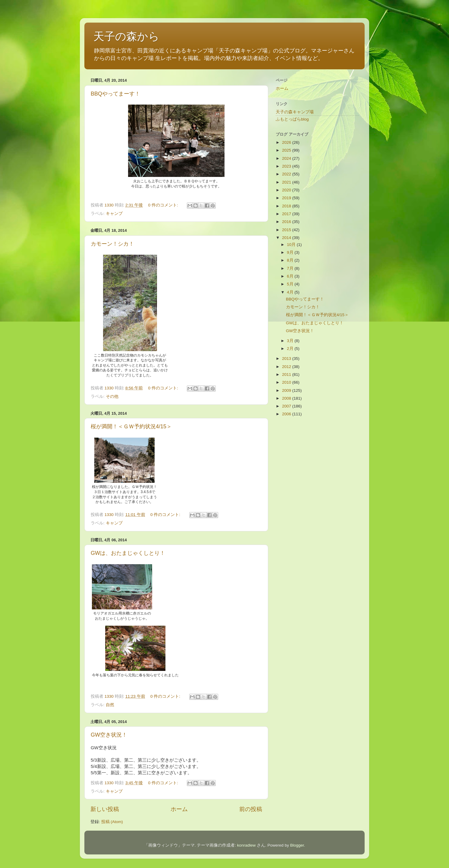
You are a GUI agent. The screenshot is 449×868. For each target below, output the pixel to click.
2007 (287, 406)
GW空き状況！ (109, 735)
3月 (291, 341)
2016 (287, 222)
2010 (287, 382)
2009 (287, 390)
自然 (110, 705)
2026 (287, 142)
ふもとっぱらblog (292, 119)
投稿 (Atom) (112, 822)
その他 (112, 396)
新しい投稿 (105, 809)
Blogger (297, 845)
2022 (287, 174)
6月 (291, 276)
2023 (287, 166)
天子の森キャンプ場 (295, 112)
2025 (287, 150)
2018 (287, 206)
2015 (287, 230)
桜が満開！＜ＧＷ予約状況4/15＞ (131, 426)
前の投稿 (251, 809)
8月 (291, 260)
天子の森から (126, 36)
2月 (291, 349)
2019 (287, 198)
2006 (287, 414)
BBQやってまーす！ (115, 94)
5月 (291, 284)
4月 (291, 292)
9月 (291, 252)
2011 (287, 374)
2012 (287, 367)
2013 (287, 359)
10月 (292, 245)
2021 (287, 182)
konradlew (246, 845)
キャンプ (114, 214)
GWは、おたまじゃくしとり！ (128, 553)
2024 (287, 158)
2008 (287, 398)
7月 (291, 268)
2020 (287, 190)
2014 (287, 238)
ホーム (179, 809)
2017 (287, 214)
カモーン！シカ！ (112, 244)
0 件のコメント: (163, 205)
